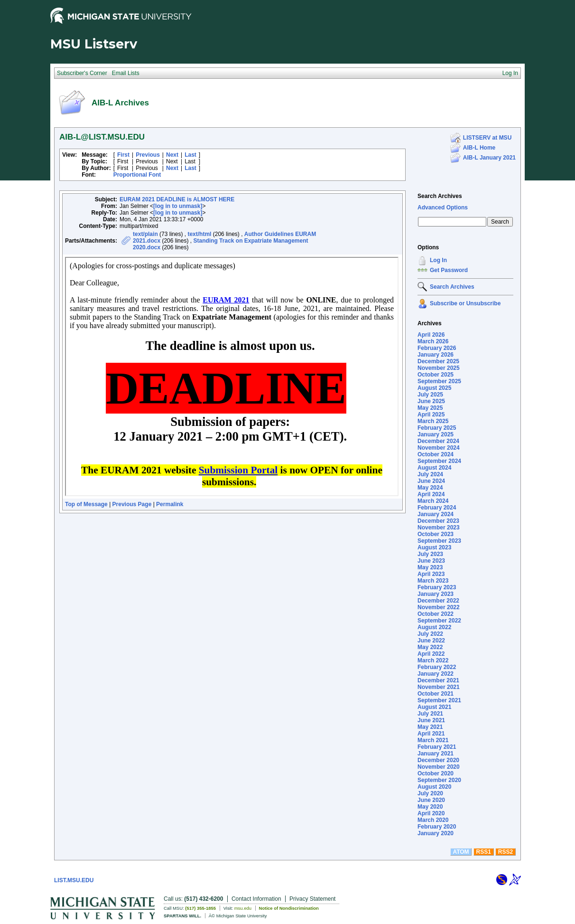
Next (172, 155)
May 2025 (430, 408)
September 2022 (439, 621)
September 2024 (439, 461)
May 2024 (430, 488)
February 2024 (437, 508)
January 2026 (436, 355)
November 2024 (439, 448)
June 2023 (431, 561)
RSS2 (505, 852)
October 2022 (436, 614)
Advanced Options (443, 207)
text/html (199, 234)
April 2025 (431, 415)
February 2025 (437, 428)
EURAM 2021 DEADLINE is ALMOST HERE (177, 199)
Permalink (170, 504)
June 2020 (431, 800)
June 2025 (431, 401)
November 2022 (439, 607)
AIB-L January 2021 (489, 158)
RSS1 (484, 852)
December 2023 (438, 521)
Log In (438, 260)
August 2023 (434, 547)
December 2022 (438, 601)
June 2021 (431, 720)
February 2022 (437, 667)
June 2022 (431, 641)
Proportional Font (137, 175)
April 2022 (431, 654)
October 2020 (436, 773)
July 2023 (430, 554)
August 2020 (434, 787)
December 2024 (438, 441)
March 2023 (433, 581)
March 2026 (433, 341)
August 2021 (434, 707)
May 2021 (430, 727)
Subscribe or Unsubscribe (465, 303)
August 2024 (434, 468)
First (123, 155)
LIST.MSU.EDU (74, 880)
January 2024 (436, 514)
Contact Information (256, 899)
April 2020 (431, 813)
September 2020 (439, 780)
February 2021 (437, 747)
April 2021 (431, 734)
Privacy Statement (312, 899)
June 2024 (431, 481)
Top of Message (86, 504)
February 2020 (437, 827)
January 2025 (436, 434)
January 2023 (436, 594)
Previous (148, 155)
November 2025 (439, 368)
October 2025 (436, 375)
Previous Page (132, 504)
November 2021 (439, 687)
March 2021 (433, 740)
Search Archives (440, 196)
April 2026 (431, 335)
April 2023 (431, 574)
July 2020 (430, 793)
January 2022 (436, 674)
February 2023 (437, 587)
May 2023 (430, 567)
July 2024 (430, 474)
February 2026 (437, 348)
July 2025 (430, 395)
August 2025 (434, 388)
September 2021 (439, 700)
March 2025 (433, 421)
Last (190, 155)
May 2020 (430, 807)
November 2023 (439, 528)
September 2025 (439, 381)
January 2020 (436, 833)
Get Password (449, 270)
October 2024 (436, 454)
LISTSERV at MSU (487, 138)
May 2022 (430, 647)
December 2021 (438, 680)
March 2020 (433, 820)
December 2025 (438, 361)
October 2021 (436, 694)
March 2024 (433, 501)
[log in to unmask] (178, 206)
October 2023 (436, 534)
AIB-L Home (479, 148)
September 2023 (439, 541)
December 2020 (438, 760)
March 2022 (433, 660)
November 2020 (439, 767)
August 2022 (434, 627)
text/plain (145, 234)
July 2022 (430, 634)
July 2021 (430, 714)
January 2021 (436, 754)
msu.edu (243, 908)
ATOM (461, 852)
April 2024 (431, 494)
